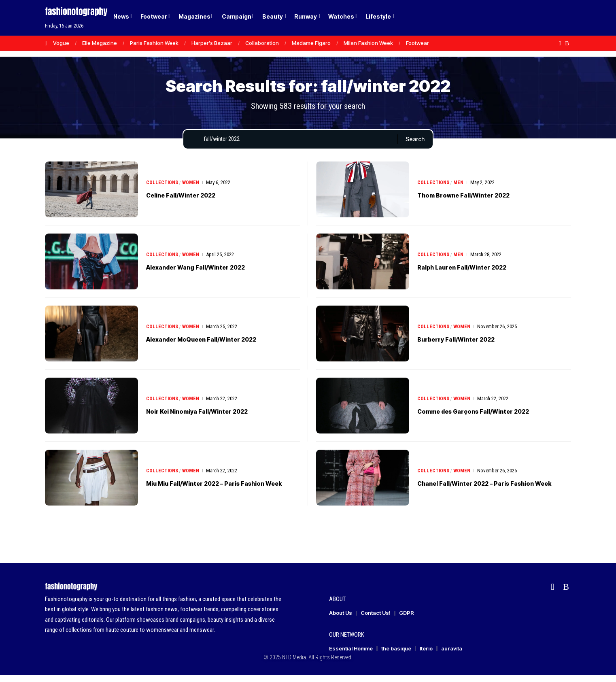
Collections (163, 190)
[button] (551, 18)
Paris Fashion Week (154, 43)
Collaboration (262, 43)
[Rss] (567, 43)
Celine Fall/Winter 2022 (193, 202)
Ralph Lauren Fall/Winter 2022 (477, 274)
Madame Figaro (311, 43)
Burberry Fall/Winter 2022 (469, 346)
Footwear (417, 43)
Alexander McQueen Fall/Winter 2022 (221, 346)
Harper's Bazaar (212, 43)
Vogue (61, 43)
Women (192, 190)
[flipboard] (560, 43)
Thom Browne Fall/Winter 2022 (479, 202)
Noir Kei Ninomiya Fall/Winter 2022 (214, 418)
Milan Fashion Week (368, 43)
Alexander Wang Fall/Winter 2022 (213, 274)
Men (460, 190)
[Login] (534, 18)
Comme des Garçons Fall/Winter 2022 (493, 418)
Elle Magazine (100, 43)
